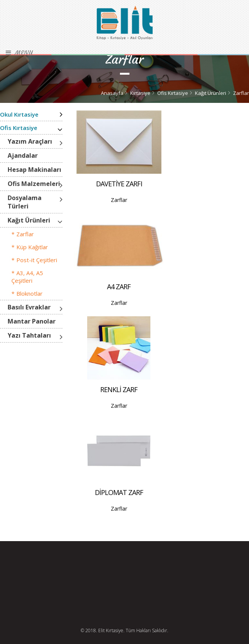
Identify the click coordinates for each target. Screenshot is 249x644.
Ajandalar (23, 155)
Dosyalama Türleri (25, 202)
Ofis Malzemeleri (34, 184)
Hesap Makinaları (34, 170)
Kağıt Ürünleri (211, 93)
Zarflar (241, 93)
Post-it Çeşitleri (37, 260)
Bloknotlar (30, 293)
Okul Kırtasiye (19, 114)
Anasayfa (112, 93)
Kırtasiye (140, 93)
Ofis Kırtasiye (173, 93)
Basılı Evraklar (29, 307)
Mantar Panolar (32, 321)
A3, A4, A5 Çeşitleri (27, 277)
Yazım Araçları (30, 141)
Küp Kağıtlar (32, 247)
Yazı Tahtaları (29, 335)
